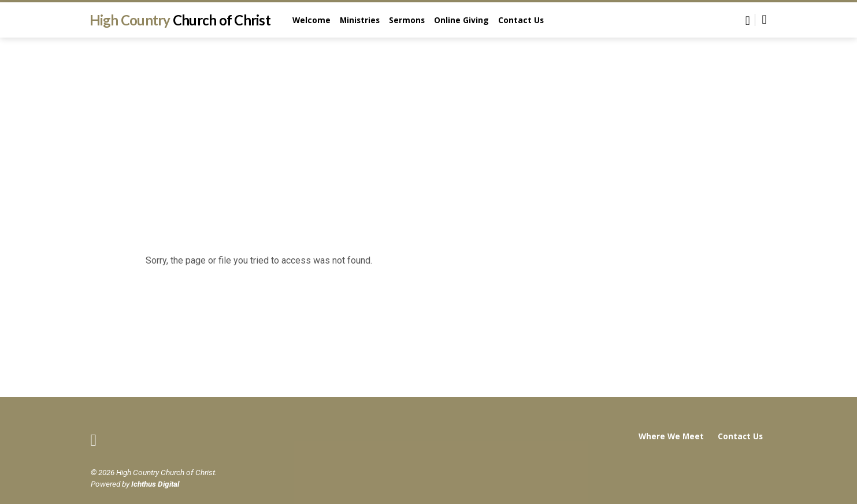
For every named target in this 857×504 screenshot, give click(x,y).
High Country (180, 20)
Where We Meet (671, 436)
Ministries (360, 20)
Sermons (407, 20)
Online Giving (461, 20)
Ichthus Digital (155, 484)
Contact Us (521, 20)
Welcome (311, 20)
